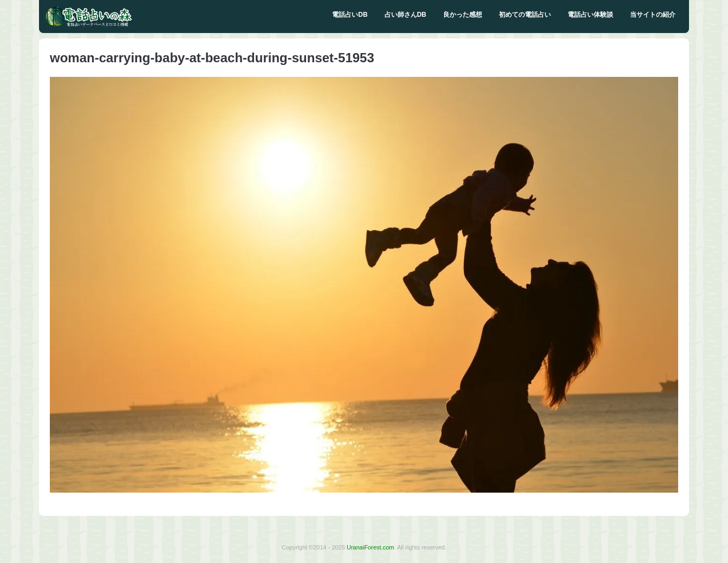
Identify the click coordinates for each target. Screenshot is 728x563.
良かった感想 (463, 15)
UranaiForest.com (370, 547)
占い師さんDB (405, 15)
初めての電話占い (525, 15)
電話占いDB (350, 15)
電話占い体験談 (590, 15)
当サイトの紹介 (653, 15)
